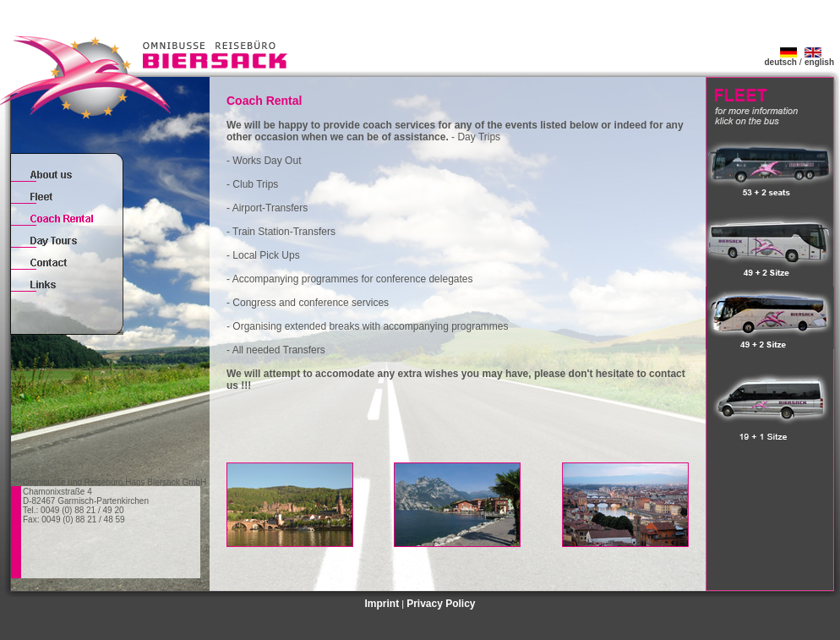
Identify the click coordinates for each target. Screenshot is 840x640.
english (819, 58)
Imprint (382, 604)
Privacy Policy (441, 604)
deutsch (780, 58)
